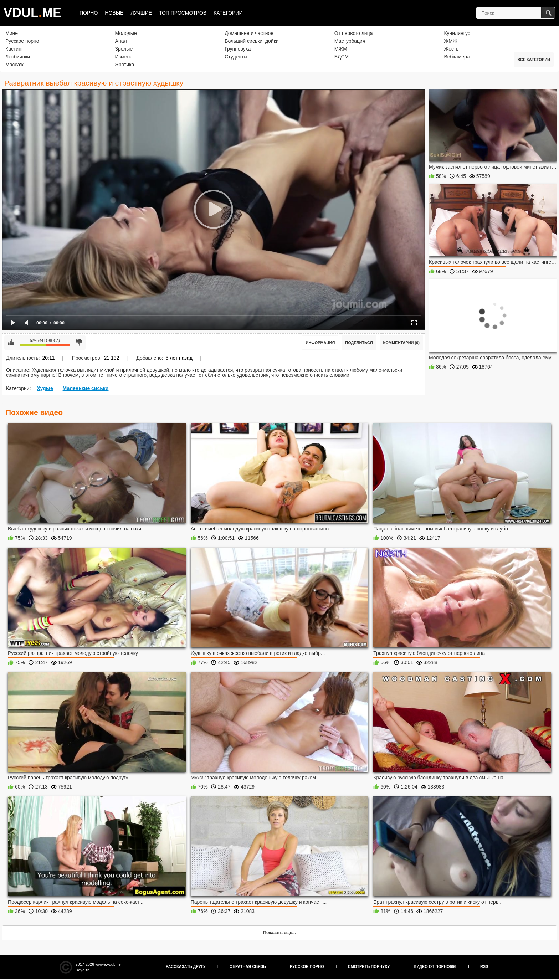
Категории (228, 13)
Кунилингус (457, 33)
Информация (320, 343)
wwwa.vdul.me (108, 964)
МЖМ (341, 49)
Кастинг (14, 49)
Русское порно (22, 41)
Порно (89, 13)
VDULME (32, 13)
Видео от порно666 (435, 966)
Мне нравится (11, 343)
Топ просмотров (183, 13)
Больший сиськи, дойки (252, 41)
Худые (45, 388)
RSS (484, 966)
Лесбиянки (18, 57)
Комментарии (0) (402, 343)
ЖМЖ (451, 41)
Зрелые (124, 49)
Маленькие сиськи (86, 388)
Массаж (14, 65)
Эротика (125, 65)
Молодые (126, 33)
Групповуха (238, 49)
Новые (114, 13)
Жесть (451, 49)
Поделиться (359, 343)
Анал (121, 41)
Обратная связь (248, 966)
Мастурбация (350, 41)
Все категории (534, 60)
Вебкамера (457, 57)
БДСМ (342, 57)
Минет (13, 33)
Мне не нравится (79, 343)
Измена (124, 57)
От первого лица (354, 33)
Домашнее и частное (249, 33)
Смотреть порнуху (369, 966)
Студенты (236, 57)
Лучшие (141, 13)
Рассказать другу (186, 966)
